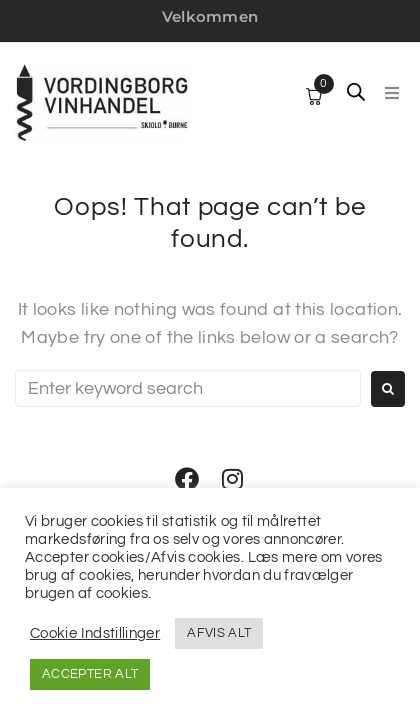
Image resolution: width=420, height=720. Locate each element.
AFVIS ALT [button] (219, 633)
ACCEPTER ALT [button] (90, 674)
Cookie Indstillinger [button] (95, 633)
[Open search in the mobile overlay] (356, 92)
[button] (392, 93)
